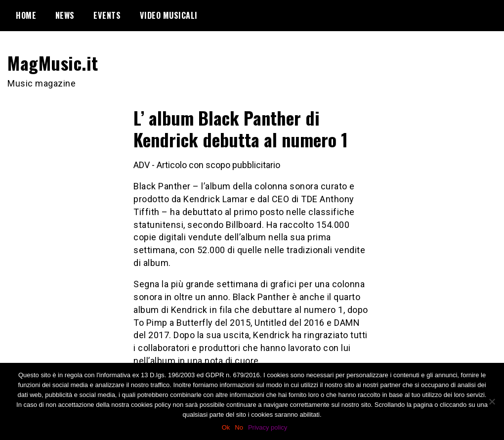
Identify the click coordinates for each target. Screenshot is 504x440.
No (239, 427)
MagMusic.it (53, 63)
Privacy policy (268, 427)
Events (107, 15)
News (65, 15)
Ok (226, 427)
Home (26, 15)
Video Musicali (169, 15)
